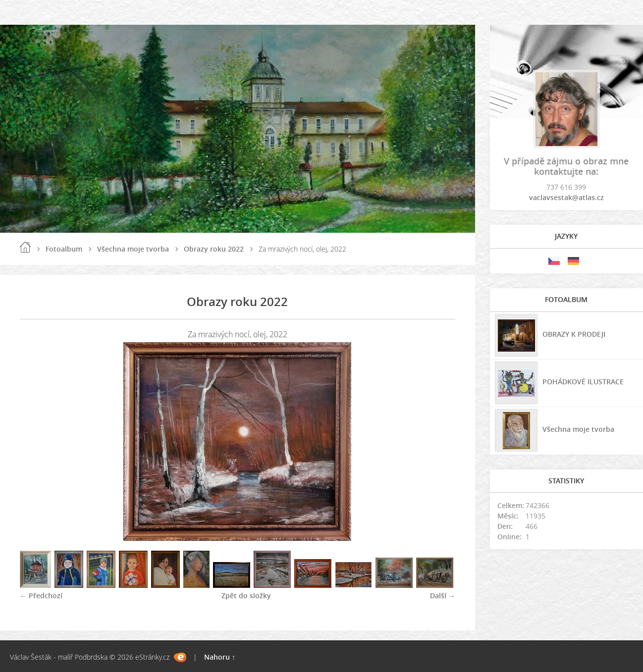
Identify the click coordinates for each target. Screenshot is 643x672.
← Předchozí (41, 595)
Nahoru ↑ (220, 657)
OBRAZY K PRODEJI (574, 334)
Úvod (25, 247)
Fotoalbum (64, 249)
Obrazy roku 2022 (214, 249)
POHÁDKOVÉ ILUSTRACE (583, 382)
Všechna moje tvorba (133, 249)
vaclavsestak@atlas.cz (566, 197)
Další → (443, 595)
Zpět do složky (246, 595)
